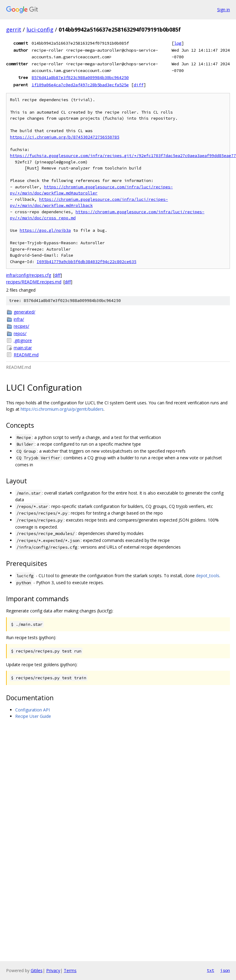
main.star (23, 348)
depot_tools (208, 576)
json (225, 970)
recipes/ (21, 326)
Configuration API (32, 710)
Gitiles (37, 970)
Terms (70, 970)
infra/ (19, 319)
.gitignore (23, 340)
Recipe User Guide (33, 716)
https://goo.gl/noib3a (45, 230)
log (178, 43)
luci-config (40, 29)
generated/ (24, 312)
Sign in (224, 10)
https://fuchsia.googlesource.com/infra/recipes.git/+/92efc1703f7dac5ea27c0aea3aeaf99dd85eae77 (123, 156)
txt (210, 970)
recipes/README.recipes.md (34, 282)
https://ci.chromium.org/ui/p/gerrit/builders (62, 409)
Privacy (53, 970)
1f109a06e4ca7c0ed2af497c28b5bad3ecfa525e (80, 85)
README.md (26, 355)
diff (139, 85)
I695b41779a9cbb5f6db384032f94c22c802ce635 (87, 262)
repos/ (20, 333)
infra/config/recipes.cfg (29, 275)
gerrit (14, 29)
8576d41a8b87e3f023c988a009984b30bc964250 (80, 77)
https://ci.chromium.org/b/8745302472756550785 (65, 137)
